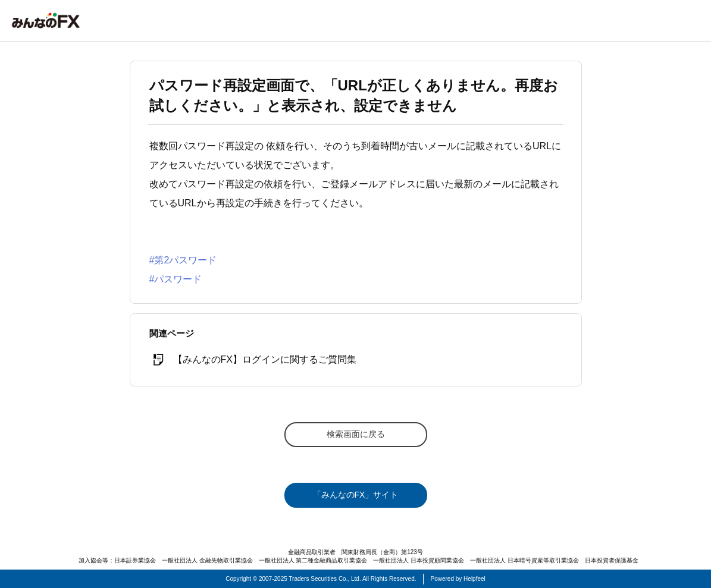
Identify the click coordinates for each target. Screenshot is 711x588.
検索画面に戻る (356, 434)
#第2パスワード (183, 260)
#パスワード (176, 279)
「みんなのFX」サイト (356, 495)
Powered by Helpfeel (458, 579)
